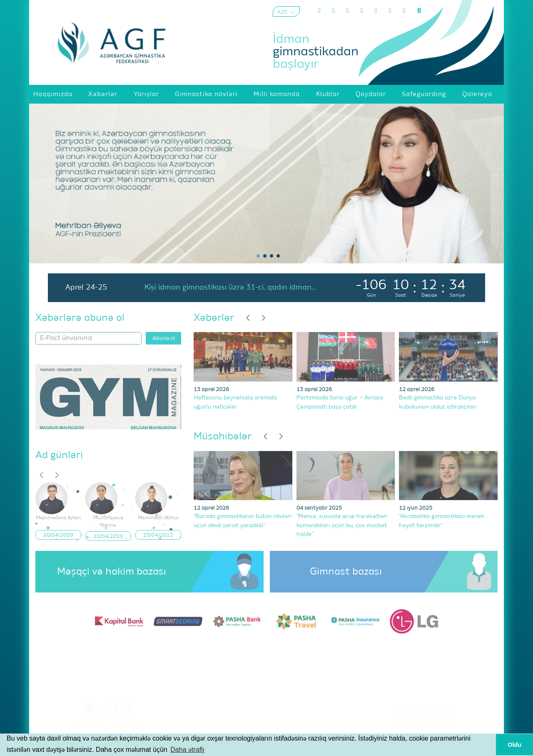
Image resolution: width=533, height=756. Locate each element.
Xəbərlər (214, 318)
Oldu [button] (514, 745)
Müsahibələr (223, 436)
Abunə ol (164, 338)
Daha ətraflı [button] (187, 750)
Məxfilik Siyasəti (425, 733)
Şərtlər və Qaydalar (425, 722)
